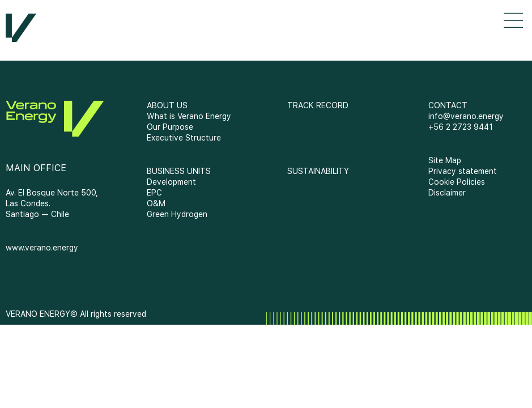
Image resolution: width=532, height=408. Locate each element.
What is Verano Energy (189, 116)
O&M (156, 203)
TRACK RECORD (318, 105)
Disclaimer (447, 193)
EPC (154, 193)
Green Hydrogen (177, 214)
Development (171, 182)
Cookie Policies (457, 182)
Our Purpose (170, 127)
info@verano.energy (466, 116)
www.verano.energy (42, 248)
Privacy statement (463, 171)
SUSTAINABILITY (318, 171)
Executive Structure (184, 138)
